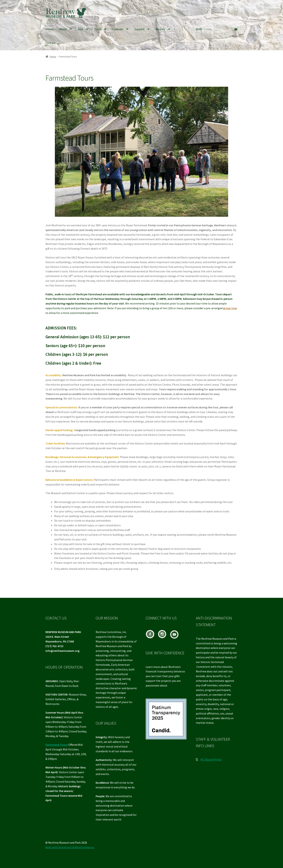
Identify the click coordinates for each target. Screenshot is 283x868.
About (63, 29)
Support (140, 29)
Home (49, 29)
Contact (51, 43)
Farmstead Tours (56, 745)
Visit (81, 29)
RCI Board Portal (211, 759)
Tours (98, 29)
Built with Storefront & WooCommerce (70, 847)
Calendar (118, 29)
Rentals (160, 29)
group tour (230, 308)
